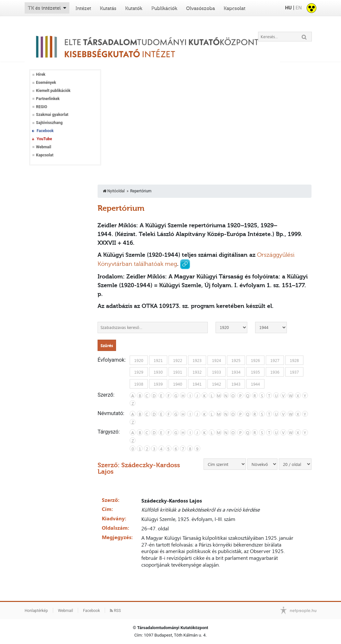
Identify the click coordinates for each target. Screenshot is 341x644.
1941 (197, 384)
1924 (217, 360)
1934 (236, 372)
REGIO (41, 107)
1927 (275, 360)
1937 (294, 372)
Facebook (45, 131)
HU (288, 8)
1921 (158, 360)
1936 (275, 372)
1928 (294, 360)
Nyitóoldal (114, 191)
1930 (158, 372)
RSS (115, 611)
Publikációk (164, 8)
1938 (139, 384)
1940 (178, 384)
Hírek (41, 74)
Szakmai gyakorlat (52, 115)
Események (46, 83)
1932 (197, 372)
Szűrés (107, 345)
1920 (139, 360)
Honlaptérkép (36, 611)
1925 (236, 360)
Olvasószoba (200, 8)
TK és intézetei (44, 8)
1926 (255, 360)
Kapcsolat (235, 8)
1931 (178, 372)
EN (299, 8)
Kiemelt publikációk (53, 91)
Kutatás (108, 8)
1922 (178, 360)
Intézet (83, 8)
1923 (197, 360)
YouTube (44, 139)
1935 (255, 372)
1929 (139, 372)
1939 (158, 384)
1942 (217, 384)
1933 (217, 372)
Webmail (44, 147)
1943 (236, 384)
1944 (255, 384)
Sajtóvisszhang (49, 123)
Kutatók (134, 8)
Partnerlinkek (48, 99)
